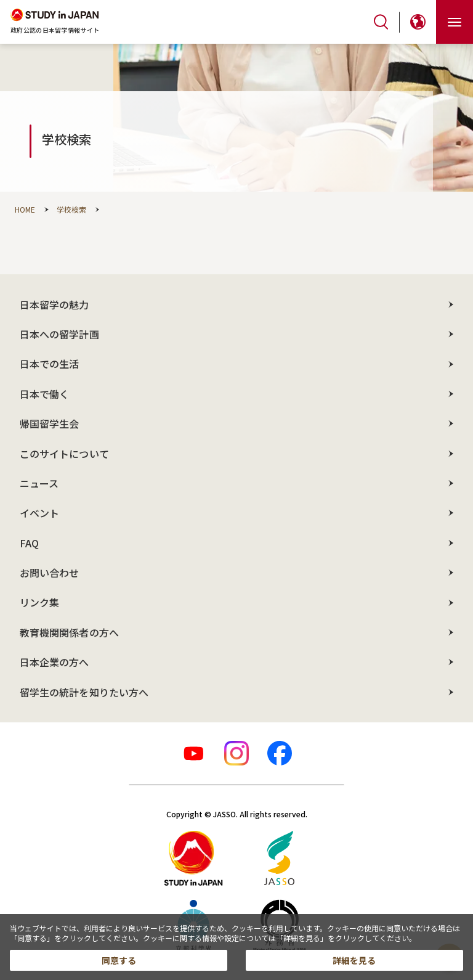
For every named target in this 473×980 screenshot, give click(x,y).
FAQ (29, 543)
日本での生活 (49, 364)
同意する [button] (119, 960)
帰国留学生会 (49, 423)
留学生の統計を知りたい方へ (84, 692)
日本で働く (44, 394)
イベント (39, 513)
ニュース (39, 483)
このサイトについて (64, 454)
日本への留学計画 (59, 334)
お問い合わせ (49, 573)
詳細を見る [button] (354, 960)
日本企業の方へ (55, 662)
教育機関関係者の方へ (69, 632)
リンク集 (39, 602)
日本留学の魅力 (55, 304)
